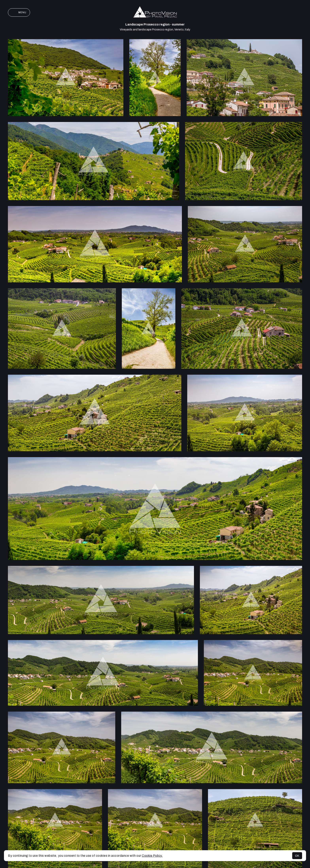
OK (297, 856)
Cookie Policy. (152, 856)
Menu (19, 12)
